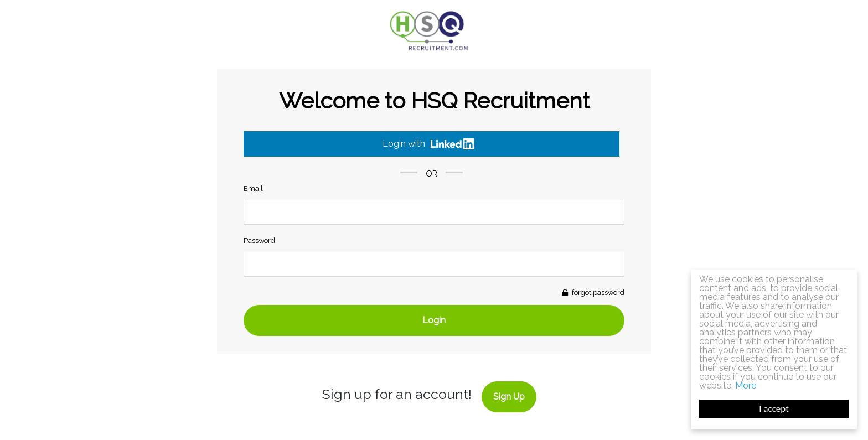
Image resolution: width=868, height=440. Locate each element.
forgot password (597, 293)
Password (259, 240)
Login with (429, 144)
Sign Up (509, 397)
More (746, 385)
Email (253, 188)
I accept (774, 409)
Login (434, 320)
